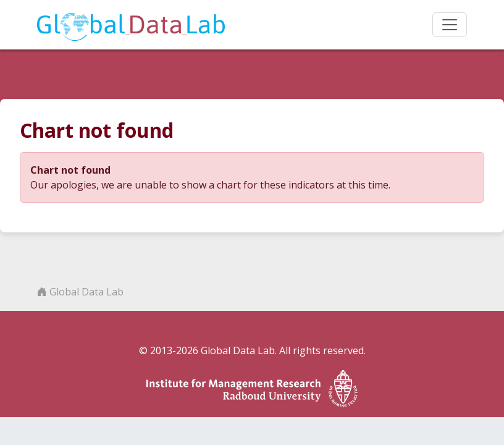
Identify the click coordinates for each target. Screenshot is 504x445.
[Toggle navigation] (450, 25)
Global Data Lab (80, 292)
